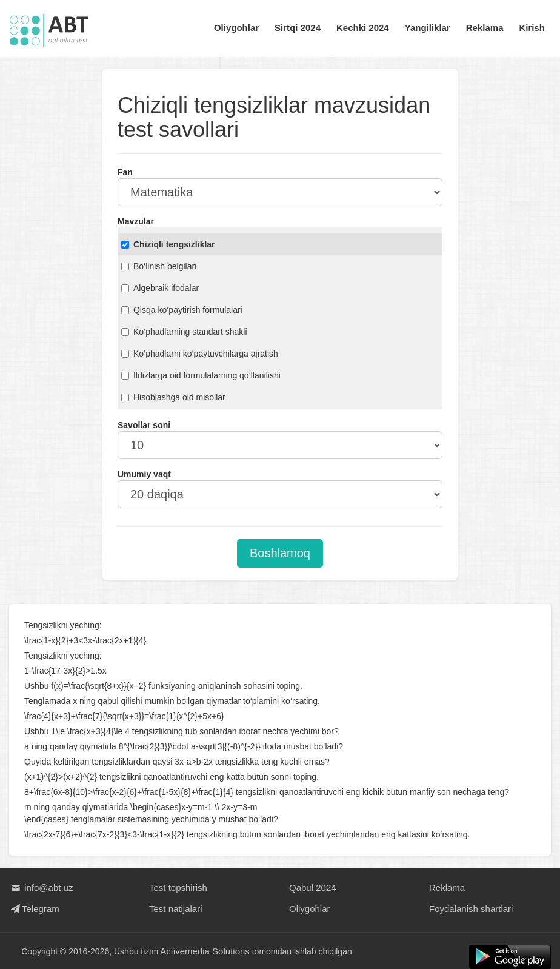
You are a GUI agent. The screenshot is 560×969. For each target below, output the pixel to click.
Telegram (34, 909)
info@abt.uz (41, 887)
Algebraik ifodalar (160, 288)
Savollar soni (144, 425)
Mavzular (136, 221)
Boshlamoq (280, 553)
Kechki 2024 (363, 28)
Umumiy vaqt (144, 474)
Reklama (485, 28)
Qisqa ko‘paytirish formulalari (182, 310)
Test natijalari (176, 909)
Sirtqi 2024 (298, 28)
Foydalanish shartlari (471, 909)
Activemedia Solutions (205, 951)
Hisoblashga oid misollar (173, 397)
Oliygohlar (236, 28)
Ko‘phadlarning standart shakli (184, 332)
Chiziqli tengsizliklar (168, 244)
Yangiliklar (428, 28)
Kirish (532, 28)
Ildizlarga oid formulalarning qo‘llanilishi (201, 375)
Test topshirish (178, 887)
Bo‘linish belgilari (159, 266)
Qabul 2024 (313, 887)
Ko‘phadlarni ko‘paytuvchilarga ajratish (200, 354)
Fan (125, 172)
